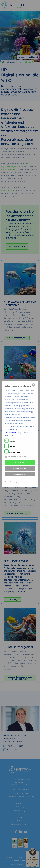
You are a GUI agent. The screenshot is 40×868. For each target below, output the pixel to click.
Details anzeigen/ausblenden (17, 457)
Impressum (18, 482)
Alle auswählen (20, 462)
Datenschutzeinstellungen (14, 433)
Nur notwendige (20, 474)
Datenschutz (9, 482)
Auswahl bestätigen (20, 468)
